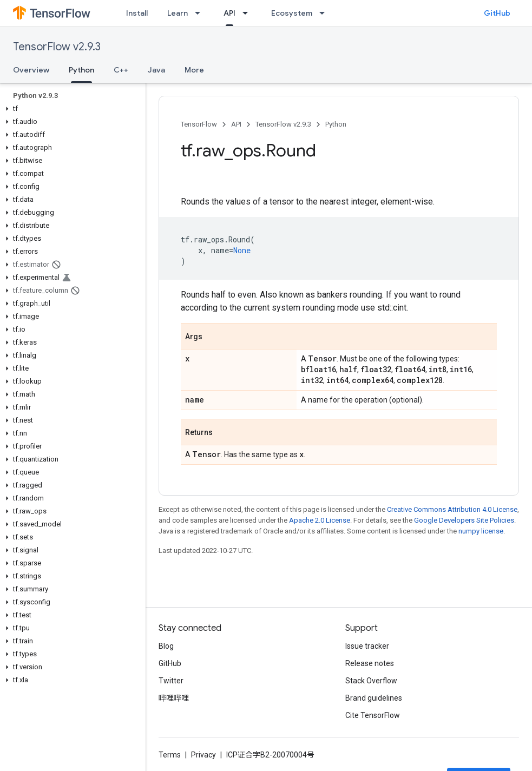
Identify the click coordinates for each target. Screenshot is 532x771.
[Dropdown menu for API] (248, 13)
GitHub (497, 13)
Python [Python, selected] (81, 70)
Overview (31, 70)
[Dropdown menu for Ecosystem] (325, 13)
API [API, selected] (229, 13)
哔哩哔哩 (174, 698)
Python (336, 124)
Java (156, 70)
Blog (166, 646)
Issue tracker (367, 646)
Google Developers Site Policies (464, 520)
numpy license (481, 531)
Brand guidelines (374, 698)
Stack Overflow (371, 681)
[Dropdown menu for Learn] (201, 13)
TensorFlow (199, 124)
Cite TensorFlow (373, 715)
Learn (178, 13)
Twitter (171, 681)
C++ (121, 70)
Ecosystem (292, 13)
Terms (170, 755)
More (194, 70)
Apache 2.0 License (320, 520)
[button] (71, 109)
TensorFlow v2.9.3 (57, 47)
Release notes (370, 663)
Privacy (203, 755)
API (236, 124)
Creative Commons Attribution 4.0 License (452, 509)
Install (137, 13)
